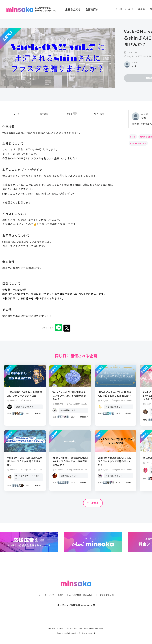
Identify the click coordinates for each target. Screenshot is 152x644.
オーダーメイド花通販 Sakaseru (76, 599)
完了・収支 (99, 114)
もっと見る (93, 503)
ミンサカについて (124, 9)
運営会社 (52, 628)
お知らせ (60, 589)
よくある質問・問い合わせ (82, 589)
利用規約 (60, 628)
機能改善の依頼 (110, 589)
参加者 (72, 114)
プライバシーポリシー (74, 628)
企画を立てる (73, 9)
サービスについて (43, 589)
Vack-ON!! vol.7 (139, 143)
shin (134, 137)
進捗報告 (44, 114)
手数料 (142, 9)
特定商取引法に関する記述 (94, 628)
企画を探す (92, 9)
